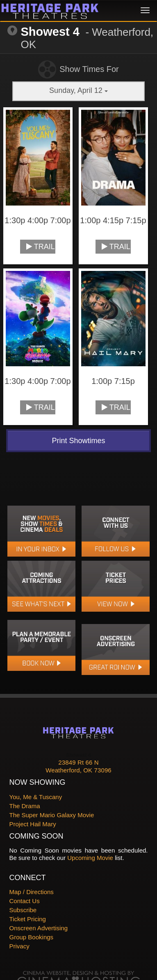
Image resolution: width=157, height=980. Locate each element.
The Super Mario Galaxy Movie (52, 815)
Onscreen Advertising (39, 928)
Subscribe (23, 910)
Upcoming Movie (90, 858)
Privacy (19, 946)
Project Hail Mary (33, 824)
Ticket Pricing (28, 919)
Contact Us (25, 901)
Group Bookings (32, 937)
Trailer (41, 247)
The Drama (25, 806)
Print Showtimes (78, 441)
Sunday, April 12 (78, 90)
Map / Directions (32, 892)
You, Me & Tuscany (36, 797)
